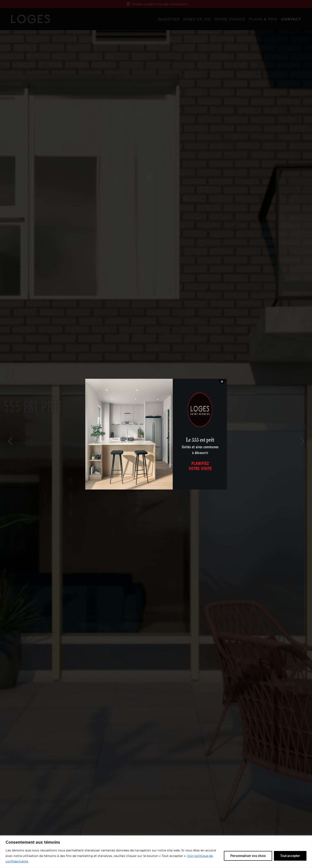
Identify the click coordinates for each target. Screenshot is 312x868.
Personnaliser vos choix (248, 856)
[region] (156, 852)
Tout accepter (290, 856)
